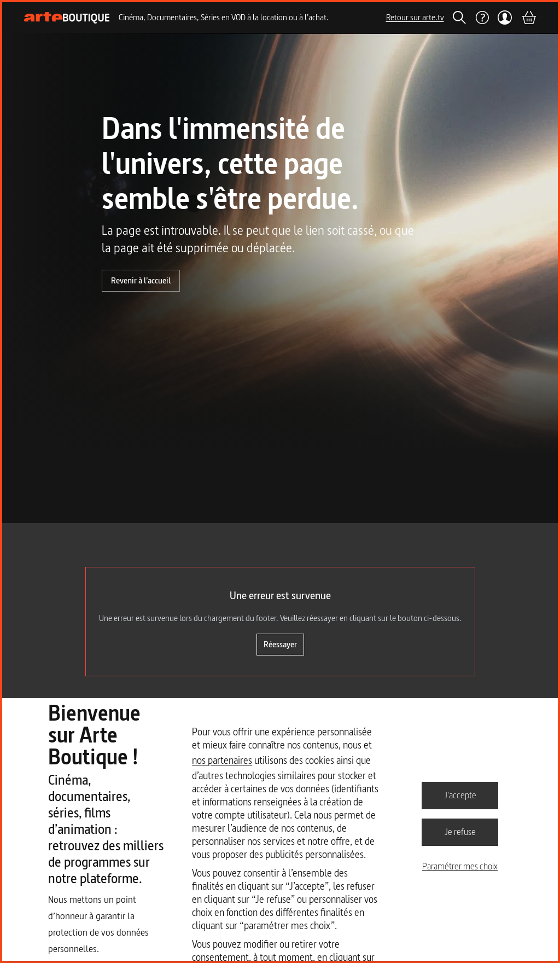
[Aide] (482, 18)
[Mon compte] (505, 18)
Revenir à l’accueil (141, 280)
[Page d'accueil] (67, 18)
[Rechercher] (459, 18)
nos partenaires (222, 760)
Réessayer (280, 644)
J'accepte (460, 795)
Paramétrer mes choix (460, 866)
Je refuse (460, 832)
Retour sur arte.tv (415, 17)
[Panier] (528, 18)
